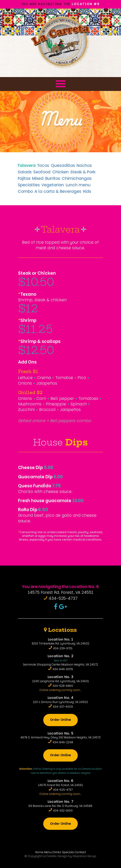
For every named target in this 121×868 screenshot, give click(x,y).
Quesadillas (63, 165)
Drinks (57, 852)
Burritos (53, 178)
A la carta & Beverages (58, 191)
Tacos (43, 165)
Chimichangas (77, 178)
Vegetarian (53, 185)
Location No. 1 (61, 639)
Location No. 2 (60, 656)
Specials (68, 852)
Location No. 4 (61, 698)
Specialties (29, 185)
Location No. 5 (60, 733)
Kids (87, 191)
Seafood (42, 172)
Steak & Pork (83, 172)
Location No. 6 (61, 781)
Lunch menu (78, 185)
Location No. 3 (60, 677)
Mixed (38, 178)
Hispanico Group (84, 856)
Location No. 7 (60, 802)
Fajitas (24, 178)
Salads (25, 172)
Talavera (26, 165)
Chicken (60, 172)
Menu (49, 79)
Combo (25, 191)
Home (39, 852)
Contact (80, 852)
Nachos (84, 165)
